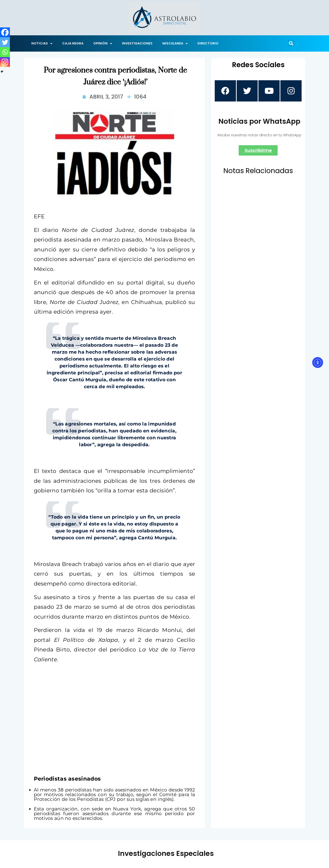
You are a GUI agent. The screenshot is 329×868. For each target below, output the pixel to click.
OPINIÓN (103, 44)
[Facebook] (5, 32)
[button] (291, 43)
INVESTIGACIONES (137, 43)
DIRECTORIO (208, 43)
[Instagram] (5, 62)
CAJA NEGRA (73, 43)
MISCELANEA (175, 44)
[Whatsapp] (5, 52)
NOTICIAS (42, 44)
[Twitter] (5, 42)
